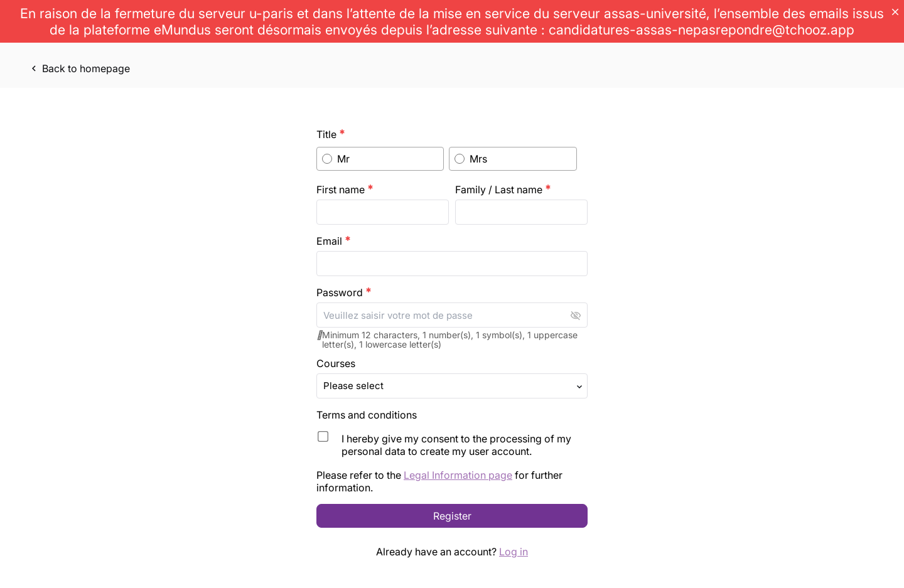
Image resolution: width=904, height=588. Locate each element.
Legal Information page (458, 475)
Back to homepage (79, 68)
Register (452, 516)
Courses (336, 363)
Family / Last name (503, 190)
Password (344, 292)
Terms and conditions (372, 415)
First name (345, 190)
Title (331, 134)
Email (334, 241)
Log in (514, 552)
